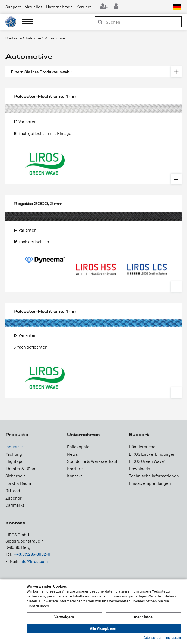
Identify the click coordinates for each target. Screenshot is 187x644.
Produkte (17, 434)
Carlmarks (15, 505)
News (72, 454)
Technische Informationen (154, 476)
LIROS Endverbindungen (152, 454)
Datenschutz (152, 637)
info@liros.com (34, 561)
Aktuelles (34, 7)
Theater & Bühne (22, 468)
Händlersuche (142, 447)
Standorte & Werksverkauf (92, 461)
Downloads (140, 468)
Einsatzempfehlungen (150, 483)
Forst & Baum (18, 483)
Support (13, 7)
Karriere (84, 7)
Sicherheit (15, 476)
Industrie (14, 447)
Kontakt (75, 476)
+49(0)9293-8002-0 (32, 554)
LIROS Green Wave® (147, 461)
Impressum (173, 637)
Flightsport (16, 461)
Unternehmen (59, 7)
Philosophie (78, 447)
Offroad (13, 490)
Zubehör (14, 498)
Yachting (14, 454)
